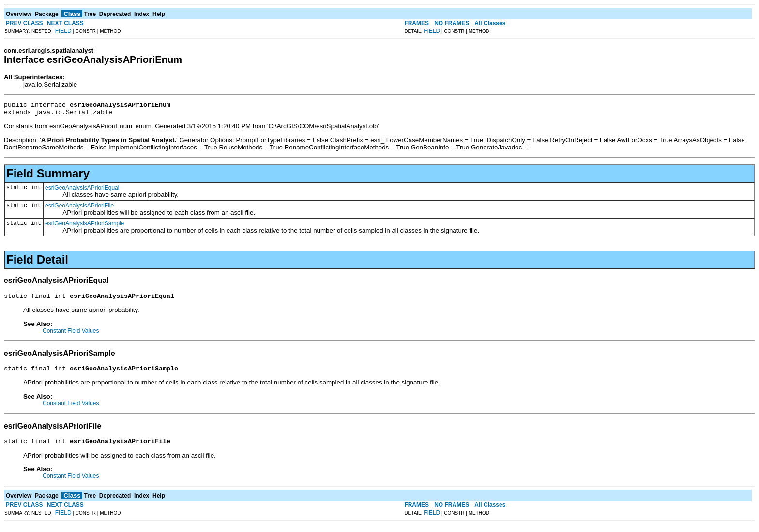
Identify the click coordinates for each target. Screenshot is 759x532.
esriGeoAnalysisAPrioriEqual (82, 191)
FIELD (63, 31)
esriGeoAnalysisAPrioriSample (84, 226)
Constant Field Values (71, 335)
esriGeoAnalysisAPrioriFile (79, 208)
